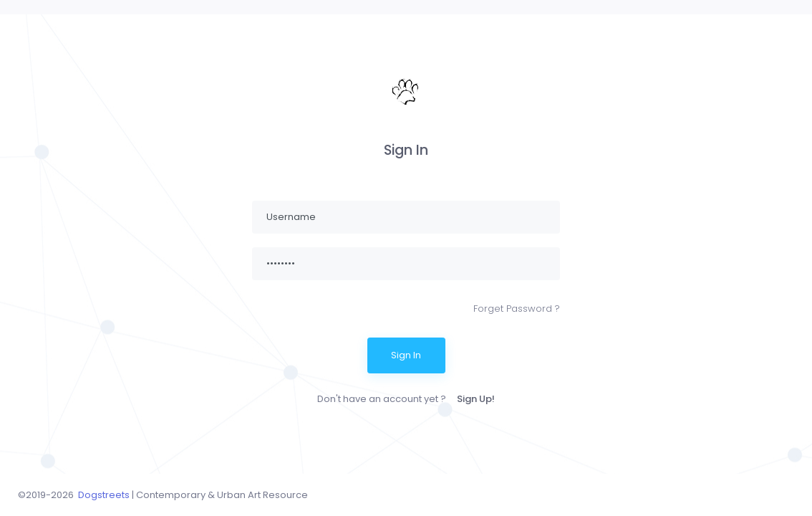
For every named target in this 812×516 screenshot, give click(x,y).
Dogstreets (104, 495)
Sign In (406, 355)
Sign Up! (476, 399)
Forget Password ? (517, 309)
